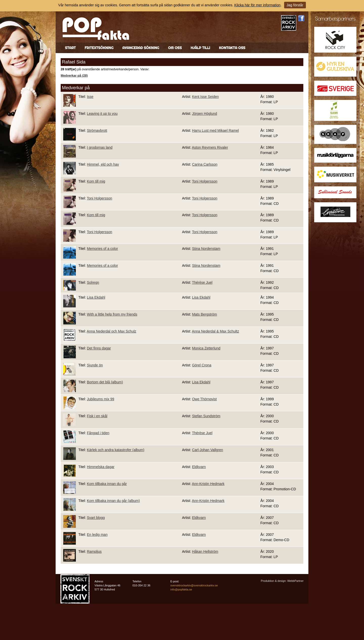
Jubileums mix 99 (101, 399)
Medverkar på (76, 88)
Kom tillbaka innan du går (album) (113, 501)
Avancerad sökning (141, 48)
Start (70, 48)
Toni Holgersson (204, 181)
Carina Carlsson (205, 164)
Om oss (175, 48)
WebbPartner (295, 581)
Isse (90, 97)
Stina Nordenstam (206, 249)
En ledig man (97, 535)
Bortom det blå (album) (105, 382)
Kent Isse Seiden (206, 97)
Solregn (93, 282)
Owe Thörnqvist (204, 399)
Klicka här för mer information (257, 5)
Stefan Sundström (206, 416)
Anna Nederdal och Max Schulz (111, 331)
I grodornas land (100, 147)
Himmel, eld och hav (103, 164)
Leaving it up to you (102, 114)
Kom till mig (96, 181)
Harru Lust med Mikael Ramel (215, 130)
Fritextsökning (99, 48)
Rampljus (94, 551)
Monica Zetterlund (206, 348)
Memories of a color (103, 249)
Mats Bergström (205, 314)
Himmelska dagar (101, 467)
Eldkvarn (199, 467)
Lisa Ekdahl (96, 297)
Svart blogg (96, 518)
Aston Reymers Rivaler (210, 147)
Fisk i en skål (97, 416)
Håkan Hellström (205, 551)
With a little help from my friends (112, 314)
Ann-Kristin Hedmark (208, 484)
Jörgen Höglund (205, 114)
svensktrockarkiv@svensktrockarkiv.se (194, 585)
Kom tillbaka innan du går (107, 484)
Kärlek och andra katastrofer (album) (116, 450)
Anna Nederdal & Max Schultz (215, 331)
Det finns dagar (99, 348)
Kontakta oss (232, 48)
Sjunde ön (95, 365)
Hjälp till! (200, 48)
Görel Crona (202, 365)
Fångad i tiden (98, 433)
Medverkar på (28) (74, 76)
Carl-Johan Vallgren (208, 450)
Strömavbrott (97, 130)
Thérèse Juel (202, 282)
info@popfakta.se (181, 589)
